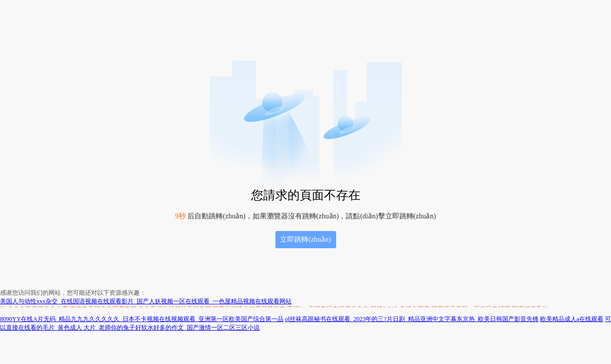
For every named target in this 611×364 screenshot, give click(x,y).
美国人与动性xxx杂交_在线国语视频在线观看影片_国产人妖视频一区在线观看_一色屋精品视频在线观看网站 (146, 301)
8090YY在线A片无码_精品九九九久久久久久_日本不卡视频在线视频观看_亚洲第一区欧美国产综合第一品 (142, 319)
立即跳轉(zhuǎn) (305, 239)
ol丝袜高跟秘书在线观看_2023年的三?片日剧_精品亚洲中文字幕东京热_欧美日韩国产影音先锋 (412, 319)
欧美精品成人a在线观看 (572, 319)
